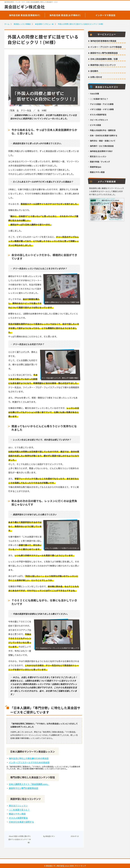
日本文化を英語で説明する (21, 822)
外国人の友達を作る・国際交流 (103, 130)
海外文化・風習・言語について (103, 141)
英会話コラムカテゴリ (104, 87)
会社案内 (94, 71)
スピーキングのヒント (99, 120)
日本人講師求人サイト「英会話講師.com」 (29, 784)
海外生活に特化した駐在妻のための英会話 (29, 758)
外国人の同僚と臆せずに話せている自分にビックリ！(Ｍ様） (81, 24)
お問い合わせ (96, 77)
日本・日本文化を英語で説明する (104, 135)
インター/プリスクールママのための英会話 (29, 762)
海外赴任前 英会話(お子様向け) (65, 15)
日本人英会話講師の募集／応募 (104, 59)
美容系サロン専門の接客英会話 (23, 788)
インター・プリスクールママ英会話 (106, 47)
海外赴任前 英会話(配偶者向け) (25, 15)
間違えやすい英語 (17, 814)
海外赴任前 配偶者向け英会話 (103, 41)
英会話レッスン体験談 (22, 24)
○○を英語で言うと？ (19, 810)
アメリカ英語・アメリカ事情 (102, 104)
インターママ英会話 (105, 15)
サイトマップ (80, 866)
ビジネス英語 (95, 125)
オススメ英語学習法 (18, 818)
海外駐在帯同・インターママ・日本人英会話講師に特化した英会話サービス (31, 2)
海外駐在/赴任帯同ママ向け (101, 151)
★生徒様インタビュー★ (44, 24)
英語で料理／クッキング (100, 162)
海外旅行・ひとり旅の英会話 (102, 146)
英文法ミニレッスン (18, 806)
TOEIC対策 (94, 94)
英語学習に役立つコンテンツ (103, 65)
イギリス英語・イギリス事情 (102, 109)
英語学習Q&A (96, 167)
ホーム (7, 24)
